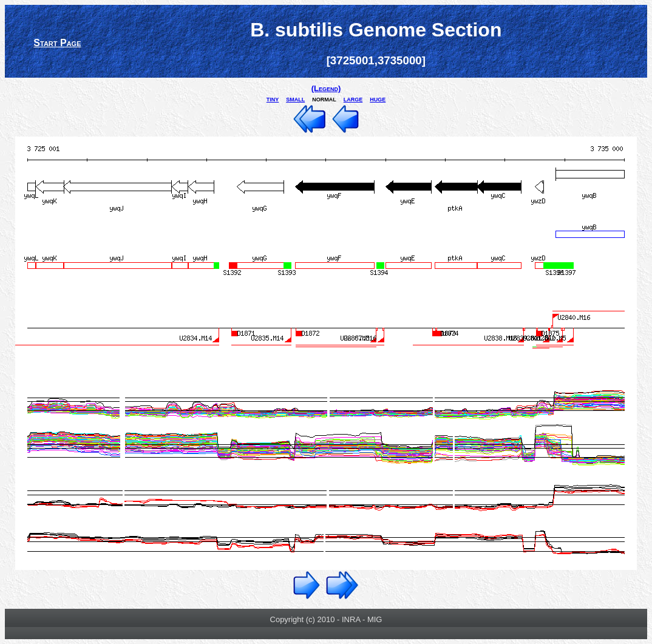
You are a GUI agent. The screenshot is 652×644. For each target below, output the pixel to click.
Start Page (57, 43)
